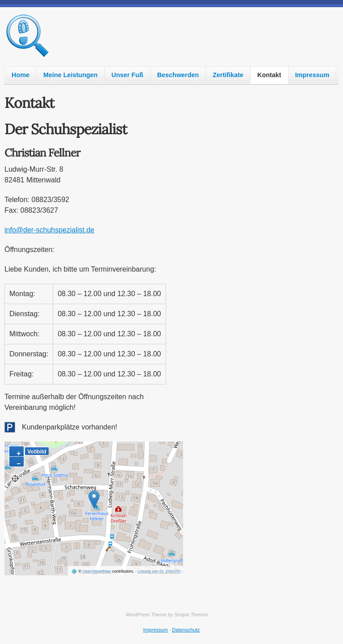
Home (21, 75)
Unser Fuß (128, 75)
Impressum (312, 75)
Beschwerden (178, 75)
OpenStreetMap (97, 571)
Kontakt (269, 75)
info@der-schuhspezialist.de (49, 230)
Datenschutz (186, 630)
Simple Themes (191, 615)
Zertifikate (228, 75)
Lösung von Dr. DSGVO (159, 571)
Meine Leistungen (71, 75)
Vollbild (37, 452)
